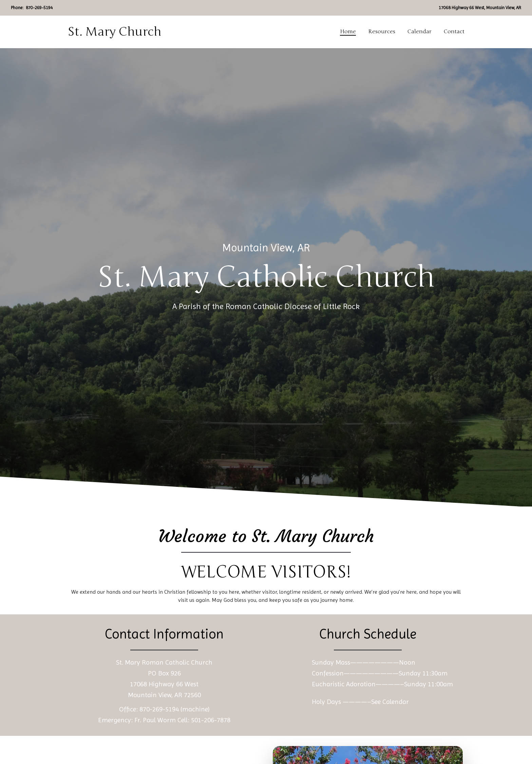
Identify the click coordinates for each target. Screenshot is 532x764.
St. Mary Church (115, 32)
